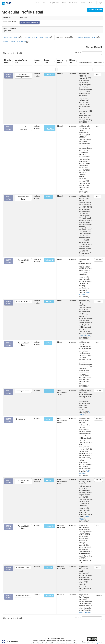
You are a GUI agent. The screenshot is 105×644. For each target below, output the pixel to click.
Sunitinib (48, 197)
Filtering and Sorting (94, 47)
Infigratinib (49, 391)
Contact (83, 3)
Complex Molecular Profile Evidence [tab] (39, 37)
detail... (98, 74)
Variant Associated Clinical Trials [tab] (16, 42)
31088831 (99, 301)
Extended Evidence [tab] (64, 37)
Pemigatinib (50, 526)
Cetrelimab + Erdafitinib (50, 128)
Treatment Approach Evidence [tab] (88, 37)
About (64, 3)
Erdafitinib (49, 302)
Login (100, 3)
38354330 (99, 419)
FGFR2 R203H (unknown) (30, 23)
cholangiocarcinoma (23, 302)
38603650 (99, 480)
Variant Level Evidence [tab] (12, 37)
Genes (44, 3)
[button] (12, 61)
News (37, 3)
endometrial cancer (23, 567)
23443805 (99, 595)
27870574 (99, 391)
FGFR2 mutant (9, 76)
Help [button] (91, 3)
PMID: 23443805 (85, 612)
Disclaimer (73, 3)
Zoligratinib (49, 260)
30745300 (99, 260)
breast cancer (21, 419)
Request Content (95, 10)
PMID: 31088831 (85, 336)
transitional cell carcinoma (23, 128)
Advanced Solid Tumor (23, 198)
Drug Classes (54, 3)
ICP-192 (48, 343)
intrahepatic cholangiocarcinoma (23, 76)
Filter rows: (78, 53)
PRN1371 (49, 567)
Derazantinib (50, 75)
